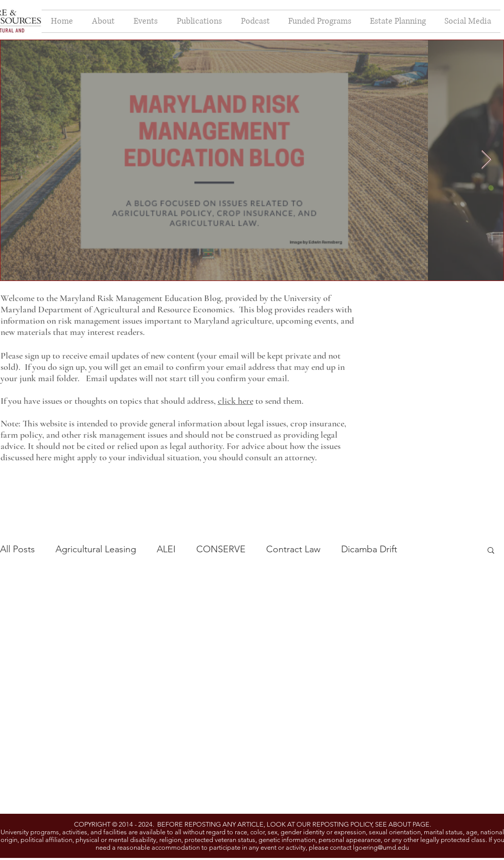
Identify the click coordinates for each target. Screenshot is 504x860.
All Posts (17, 549)
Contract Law (293, 549)
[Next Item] (486, 160)
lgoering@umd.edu (381, 847)
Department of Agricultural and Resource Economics (135, 309)
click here (236, 401)
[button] (491, 551)
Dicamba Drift (369, 549)
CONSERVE (221, 549)
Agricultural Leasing (96, 549)
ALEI (166, 549)
